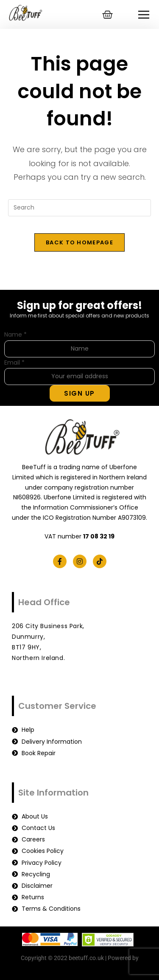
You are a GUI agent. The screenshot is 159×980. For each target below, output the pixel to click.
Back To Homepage (79, 242)
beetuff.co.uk (79, 969)
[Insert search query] (80, 208)
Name (15, 334)
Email (14, 363)
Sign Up (79, 393)
